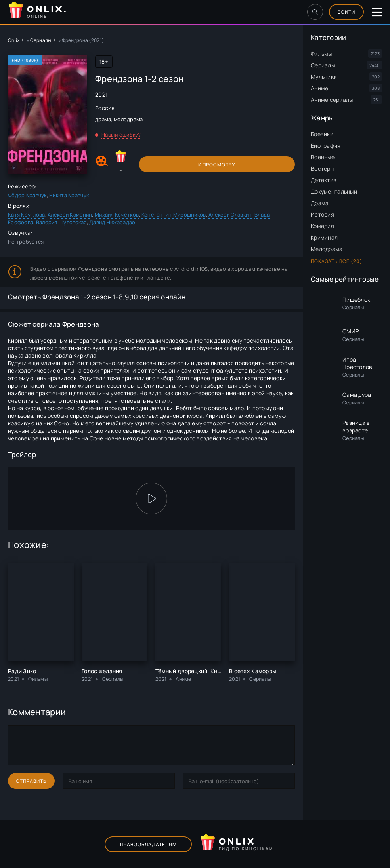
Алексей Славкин (230, 215)
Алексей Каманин (70, 215)
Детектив (324, 180)
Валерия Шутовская (61, 222)
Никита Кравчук (69, 195)
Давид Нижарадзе (112, 222)
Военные (323, 157)
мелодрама (128, 119)
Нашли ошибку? (121, 135)
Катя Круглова (27, 215)
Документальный (334, 191)
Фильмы (321, 54)
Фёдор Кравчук (27, 195)
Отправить (31, 781)
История (322, 214)
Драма (320, 203)
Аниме (319, 88)
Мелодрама (327, 249)
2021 (101, 94)
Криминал (324, 237)
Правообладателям (148, 844)
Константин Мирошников (174, 215)
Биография (326, 146)
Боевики (322, 134)
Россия (105, 108)
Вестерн (322, 168)
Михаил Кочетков (117, 215)
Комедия (322, 226)
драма (103, 119)
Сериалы (323, 65)
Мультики (324, 77)
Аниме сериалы (332, 100)
